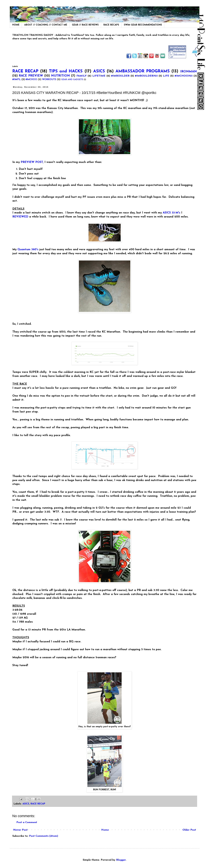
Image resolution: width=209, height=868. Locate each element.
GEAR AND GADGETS (72, 80)
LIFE (166, 76)
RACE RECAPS (111, 25)
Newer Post (20, 830)
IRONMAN (189, 72)
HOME (16, 25)
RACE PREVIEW (31, 76)
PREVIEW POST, (32, 162)
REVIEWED (20, 217)
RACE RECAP (25, 71)
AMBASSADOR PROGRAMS (143, 71)
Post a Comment (27, 822)
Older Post (189, 830)
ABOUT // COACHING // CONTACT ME (46, 25)
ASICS (99, 71)
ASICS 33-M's (171, 213)
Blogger (121, 860)
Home (105, 830)
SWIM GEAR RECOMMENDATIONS (143, 25)
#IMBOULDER (120, 76)
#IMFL (17, 79)
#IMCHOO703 (184, 76)
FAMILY (82, 76)
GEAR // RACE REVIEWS (85, 25)
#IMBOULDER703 (146, 76)
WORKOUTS (49, 80)
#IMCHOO (31, 80)
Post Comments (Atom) (44, 836)
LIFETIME (99, 76)
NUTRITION (60, 76)
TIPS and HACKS (66, 71)
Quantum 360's (28, 250)
